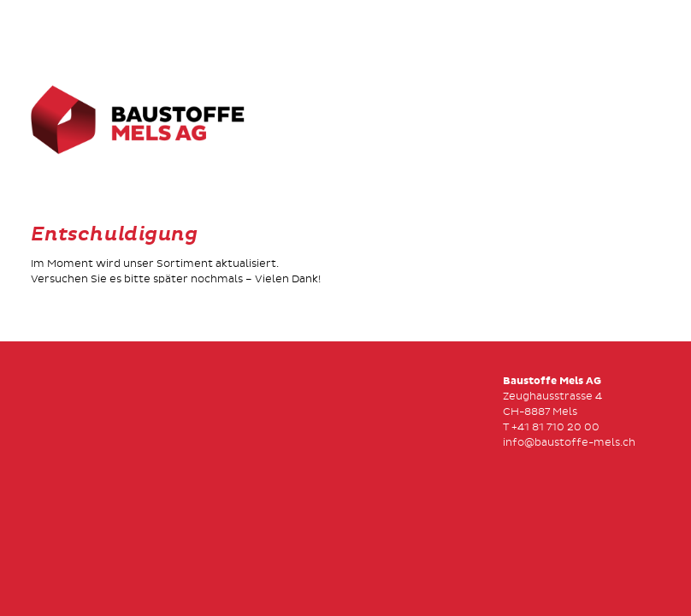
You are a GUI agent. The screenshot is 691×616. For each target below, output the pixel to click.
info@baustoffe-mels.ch (569, 443)
